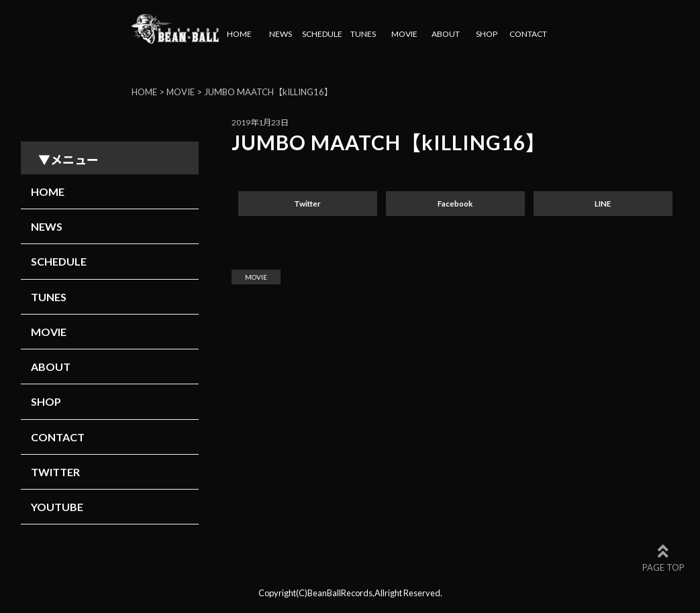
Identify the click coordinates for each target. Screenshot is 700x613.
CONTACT (528, 34)
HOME (239, 34)
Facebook (455, 204)
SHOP (487, 34)
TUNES (363, 34)
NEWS (281, 34)
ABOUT (446, 34)
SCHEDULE (322, 34)
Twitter (307, 204)
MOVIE (404, 34)
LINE (603, 204)
